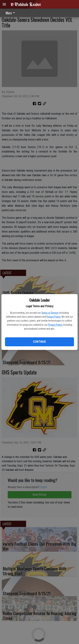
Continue (39, 342)
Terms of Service (50, 313)
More (11, 13)
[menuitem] (11, 13)
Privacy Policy (53, 317)
